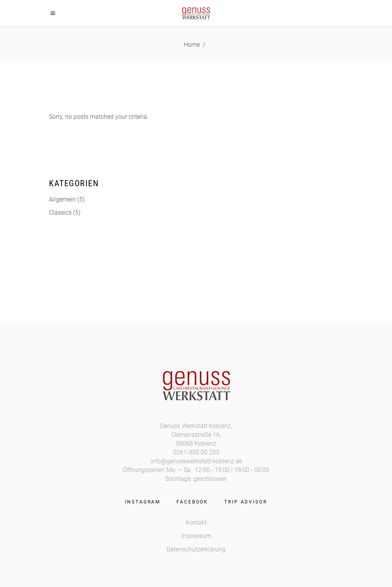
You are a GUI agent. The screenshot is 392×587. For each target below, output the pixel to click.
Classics (60, 212)
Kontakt (196, 522)
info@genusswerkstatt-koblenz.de (196, 461)
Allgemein (62, 199)
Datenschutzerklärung (196, 549)
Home (192, 45)
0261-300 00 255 (196, 452)
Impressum (196, 536)
